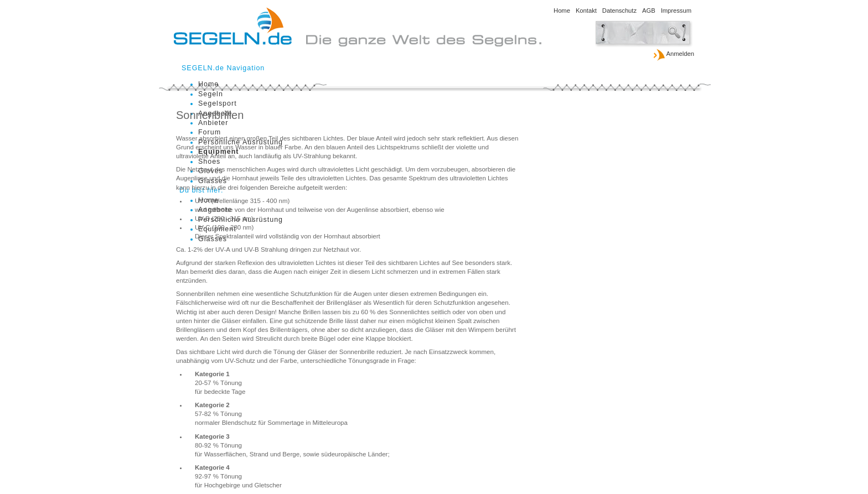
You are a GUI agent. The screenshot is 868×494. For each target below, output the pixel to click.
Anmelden (673, 54)
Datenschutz (619, 11)
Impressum (676, 11)
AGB (649, 11)
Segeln (211, 94)
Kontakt (586, 11)
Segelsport (218, 103)
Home (562, 11)
